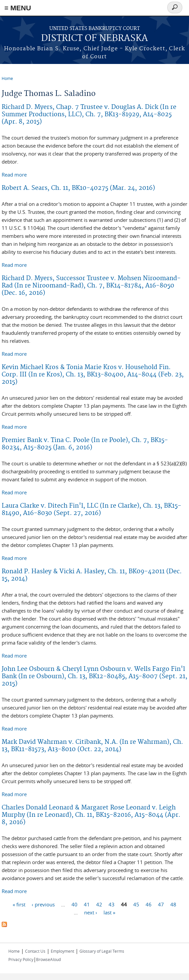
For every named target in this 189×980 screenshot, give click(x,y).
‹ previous (43, 904)
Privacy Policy (21, 959)
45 (136, 904)
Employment (62, 951)
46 (149, 904)
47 (161, 904)
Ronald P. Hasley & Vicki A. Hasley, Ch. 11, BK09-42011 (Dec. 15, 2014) (92, 575)
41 (87, 904)
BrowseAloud (48, 959)
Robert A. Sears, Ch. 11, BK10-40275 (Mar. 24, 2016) (78, 188)
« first (19, 904)
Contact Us (35, 951)
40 (74, 904)
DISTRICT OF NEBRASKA (94, 38)
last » (109, 912)
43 (112, 904)
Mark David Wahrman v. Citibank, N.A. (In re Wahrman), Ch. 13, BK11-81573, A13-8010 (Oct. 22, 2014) (92, 746)
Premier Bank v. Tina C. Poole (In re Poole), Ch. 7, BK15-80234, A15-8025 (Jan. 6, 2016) (85, 444)
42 (99, 904)
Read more (14, 175)
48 (173, 904)
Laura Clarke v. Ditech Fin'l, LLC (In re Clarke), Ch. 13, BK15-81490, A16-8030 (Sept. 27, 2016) (91, 509)
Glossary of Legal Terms (102, 951)
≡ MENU (18, 8)
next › (91, 912)
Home (7, 78)
